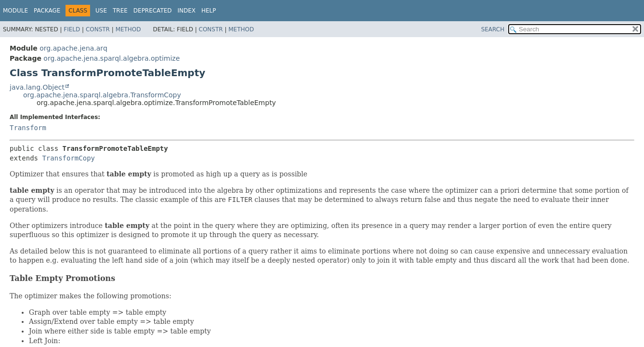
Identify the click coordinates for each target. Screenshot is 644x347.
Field (72, 29)
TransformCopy (68, 158)
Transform (28, 128)
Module (15, 11)
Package (47, 11)
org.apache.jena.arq (73, 48)
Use (101, 11)
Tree (120, 11)
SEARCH (493, 29)
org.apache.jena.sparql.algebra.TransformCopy (102, 95)
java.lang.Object (37, 87)
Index (187, 11)
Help (209, 11)
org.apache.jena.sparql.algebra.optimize (112, 58)
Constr (98, 29)
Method (128, 29)
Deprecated (153, 11)
